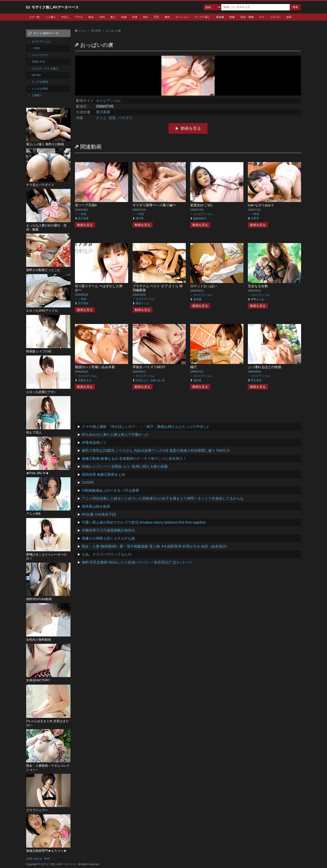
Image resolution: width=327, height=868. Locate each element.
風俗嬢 (220, 17)
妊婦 (124, 17)
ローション (182, 17)
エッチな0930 (40, 89)
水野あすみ (85, 380)
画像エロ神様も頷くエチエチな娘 (108, 538)
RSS (47, 859)
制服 (232, 17)
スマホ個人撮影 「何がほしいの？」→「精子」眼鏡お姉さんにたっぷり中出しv (145, 427)
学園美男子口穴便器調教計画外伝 (108, 530)
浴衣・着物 (247, 17)
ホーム (82, 31)
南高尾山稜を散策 (96, 506)
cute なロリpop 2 (261, 205)
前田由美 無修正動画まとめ (104, 474)
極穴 (194, 367)
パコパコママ (40, 55)
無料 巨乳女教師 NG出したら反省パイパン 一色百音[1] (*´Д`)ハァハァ (137, 562)
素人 (113, 17)
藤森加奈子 (200, 218)
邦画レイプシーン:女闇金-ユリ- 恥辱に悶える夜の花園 (125, 466)
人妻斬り (37, 95)
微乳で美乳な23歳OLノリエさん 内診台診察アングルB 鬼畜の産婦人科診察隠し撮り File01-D (156, 451)
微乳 (167, 17)
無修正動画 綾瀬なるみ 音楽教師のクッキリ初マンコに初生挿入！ (134, 459)
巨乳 (157, 17)
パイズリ (125, 118)
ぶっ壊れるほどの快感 (264, 367)
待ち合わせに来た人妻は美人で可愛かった (116, 435)
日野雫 (255, 218)
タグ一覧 (34, 17)
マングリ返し (202, 17)
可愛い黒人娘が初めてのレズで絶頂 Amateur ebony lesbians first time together (144, 522)
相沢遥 (197, 380)
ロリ (262, 17)
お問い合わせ (34, 859)
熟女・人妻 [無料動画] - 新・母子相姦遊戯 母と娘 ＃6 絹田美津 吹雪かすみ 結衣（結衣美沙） (156, 546)
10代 (102, 17)
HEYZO (36, 75)
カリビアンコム (108, 101)
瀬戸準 (140, 218)
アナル (79, 17)
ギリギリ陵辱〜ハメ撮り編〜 (154, 205)
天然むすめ (38, 62)
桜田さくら (142, 303)
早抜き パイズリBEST (149, 367)
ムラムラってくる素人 (45, 69)
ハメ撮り (51, 17)
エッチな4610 (40, 82)
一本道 (82, 214)
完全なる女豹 (258, 286)
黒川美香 (96, 31)
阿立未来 (256, 380)
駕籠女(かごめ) (201, 205)
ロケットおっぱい (204, 286)
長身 (135, 17)
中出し (65, 17)
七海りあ (155, 380)
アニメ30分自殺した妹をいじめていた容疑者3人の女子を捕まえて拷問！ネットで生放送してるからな (163, 498)
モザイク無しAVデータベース (55, 7)
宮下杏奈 (83, 303)
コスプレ (275, 17)
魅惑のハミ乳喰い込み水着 (95, 367)
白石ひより (142, 380)
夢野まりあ (258, 299)
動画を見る (191, 128)
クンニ (101, 118)
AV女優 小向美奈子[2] (99, 514)
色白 (146, 17)
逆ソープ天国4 (86, 205)
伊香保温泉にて (94, 443)
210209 (88, 482)
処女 (91, 17)
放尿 (289, 17)
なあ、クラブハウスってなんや (107, 554)
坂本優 (197, 299)
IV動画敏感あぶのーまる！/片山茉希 (111, 490)
